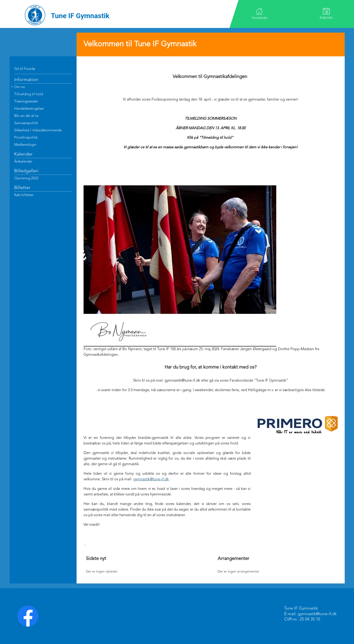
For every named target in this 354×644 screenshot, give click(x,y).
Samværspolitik (26, 123)
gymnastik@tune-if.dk (151, 479)
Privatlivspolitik (26, 138)
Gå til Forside (25, 69)
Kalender (326, 14)
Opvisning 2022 (26, 178)
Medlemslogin (25, 145)
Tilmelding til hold (29, 94)
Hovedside (259, 14)
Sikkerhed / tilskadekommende (38, 130)
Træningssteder (26, 102)
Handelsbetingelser (29, 109)
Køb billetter (24, 195)
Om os (19, 87)
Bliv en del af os (26, 116)
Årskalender (23, 162)
